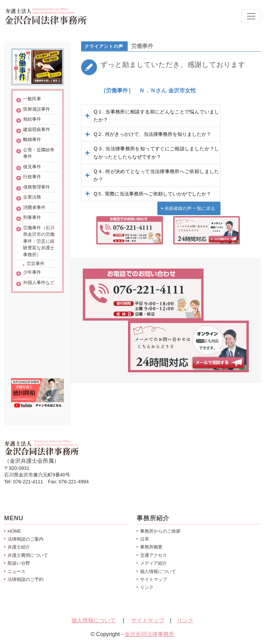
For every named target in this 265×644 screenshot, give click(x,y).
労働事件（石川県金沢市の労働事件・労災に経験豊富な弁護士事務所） (39, 241)
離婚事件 (32, 139)
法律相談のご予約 (26, 579)
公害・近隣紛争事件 (39, 153)
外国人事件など (39, 283)
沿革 (145, 539)
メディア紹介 (154, 563)
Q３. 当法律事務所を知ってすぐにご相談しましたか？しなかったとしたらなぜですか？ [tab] (152, 153)
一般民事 (32, 99)
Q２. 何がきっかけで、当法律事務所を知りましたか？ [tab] (148, 134)
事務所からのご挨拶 (160, 531)
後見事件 (32, 167)
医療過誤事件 (37, 109)
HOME (14, 531)
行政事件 (32, 177)
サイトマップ (154, 579)
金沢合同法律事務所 (149, 634)
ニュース (17, 571)
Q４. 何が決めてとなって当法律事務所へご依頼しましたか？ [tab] (152, 175)
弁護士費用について (28, 555)
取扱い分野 (19, 563)
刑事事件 (32, 217)
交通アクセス (154, 555)
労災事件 (36, 264)
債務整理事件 (37, 187)
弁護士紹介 (19, 547)
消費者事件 (34, 207)
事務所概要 (151, 547)
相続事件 (32, 119)
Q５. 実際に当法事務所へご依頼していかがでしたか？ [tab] (148, 194)
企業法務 (32, 197)
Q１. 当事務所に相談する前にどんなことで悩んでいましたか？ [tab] (152, 116)
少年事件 (32, 272)
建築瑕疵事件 (37, 129)
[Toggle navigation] (251, 16)
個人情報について (158, 571)
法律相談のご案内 (26, 539)
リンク (147, 587)
